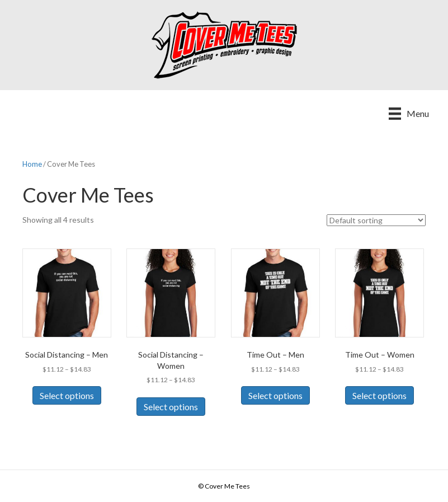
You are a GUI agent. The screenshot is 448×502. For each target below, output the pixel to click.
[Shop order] (376, 220)
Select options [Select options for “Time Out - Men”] (275, 395)
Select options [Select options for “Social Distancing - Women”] (171, 407)
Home (32, 164)
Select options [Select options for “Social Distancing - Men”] (67, 395)
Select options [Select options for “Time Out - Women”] (379, 395)
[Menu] (409, 113)
